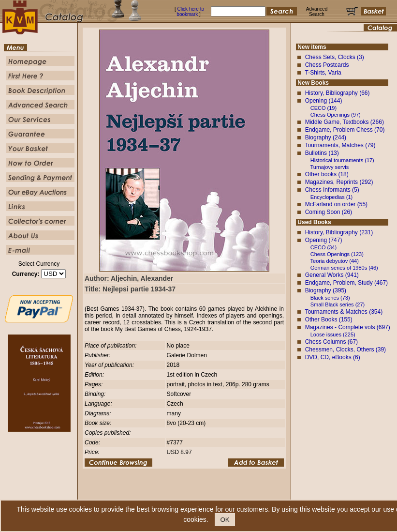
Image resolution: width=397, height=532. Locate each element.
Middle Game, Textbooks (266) (345, 122)
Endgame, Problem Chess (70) (345, 130)
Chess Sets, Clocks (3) (335, 57)
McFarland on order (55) (336, 204)
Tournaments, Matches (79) (340, 145)
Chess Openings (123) (337, 254)
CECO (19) (323, 108)
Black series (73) (330, 298)
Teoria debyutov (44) (335, 261)
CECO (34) (323, 247)
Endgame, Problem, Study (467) (346, 283)
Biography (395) (326, 290)
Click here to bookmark (190, 12)
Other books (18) (327, 174)
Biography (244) (326, 137)
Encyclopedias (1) (331, 197)
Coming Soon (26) (329, 212)
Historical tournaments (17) (342, 160)
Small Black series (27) (338, 304)
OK (225, 520)
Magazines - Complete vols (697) (348, 327)
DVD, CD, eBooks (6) (333, 357)
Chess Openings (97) (336, 115)
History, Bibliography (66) (338, 93)
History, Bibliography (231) (339, 232)
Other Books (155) (329, 319)
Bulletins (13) (322, 153)
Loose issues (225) (333, 334)
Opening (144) (324, 101)
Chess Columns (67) (331, 342)
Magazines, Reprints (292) (339, 182)
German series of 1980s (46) (344, 268)
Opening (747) (324, 240)
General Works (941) (332, 275)
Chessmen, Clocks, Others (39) (346, 350)
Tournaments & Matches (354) (344, 312)
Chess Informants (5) (332, 190)
